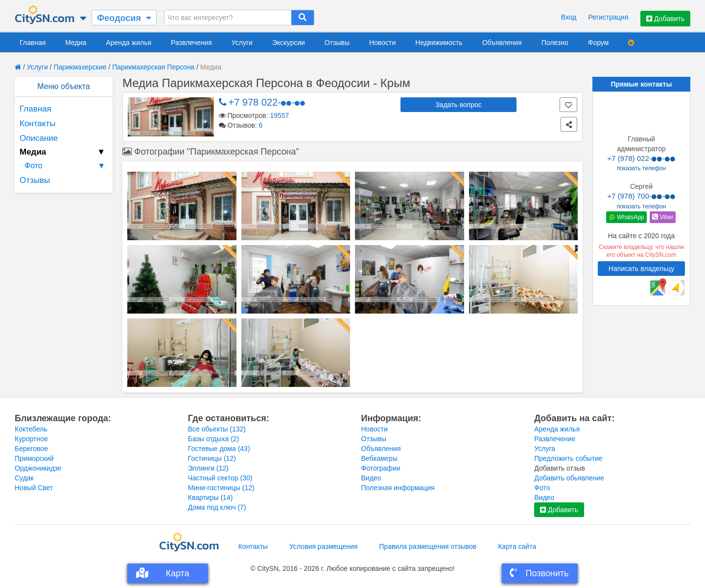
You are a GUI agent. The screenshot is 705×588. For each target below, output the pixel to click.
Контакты (37, 124)
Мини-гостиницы (221, 488)
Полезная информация (398, 488)
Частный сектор (220, 478)
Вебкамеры (379, 458)
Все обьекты (217, 429)
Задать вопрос (458, 105)
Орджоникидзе (38, 468)
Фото (66, 166)
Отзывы (337, 43)
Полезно (555, 43)
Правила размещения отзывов (428, 546)
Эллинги (208, 468)
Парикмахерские (80, 67)
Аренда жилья (129, 43)
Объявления (502, 43)
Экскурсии (289, 43)
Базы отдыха (214, 439)
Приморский (34, 458)
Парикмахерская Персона (153, 67)
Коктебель (31, 429)
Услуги (242, 43)
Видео (371, 478)
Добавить (665, 19)
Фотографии (381, 468)
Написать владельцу (641, 269)
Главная (33, 43)
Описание (39, 138)
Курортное (31, 439)
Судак (24, 478)
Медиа (76, 43)
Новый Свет (34, 488)
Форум (599, 43)
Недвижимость (439, 43)
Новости (382, 43)
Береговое (31, 449)
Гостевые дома (219, 449)
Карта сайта (517, 546)
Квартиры (211, 498)
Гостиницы (212, 458)
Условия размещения (323, 546)
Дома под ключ (217, 507)
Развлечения (191, 43)
